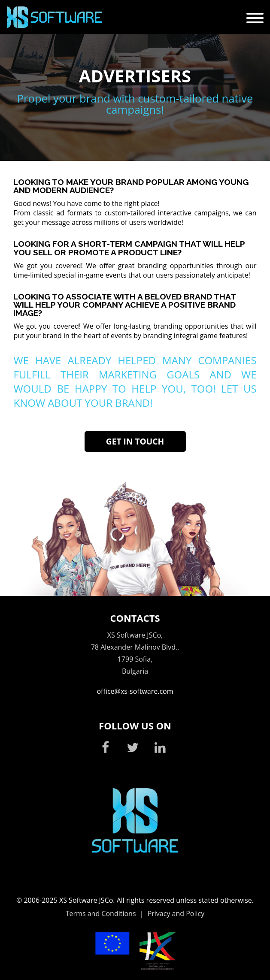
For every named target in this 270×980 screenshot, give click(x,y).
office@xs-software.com (135, 691)
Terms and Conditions (101, 913)
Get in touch (135, 441)
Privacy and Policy (176, 913)
